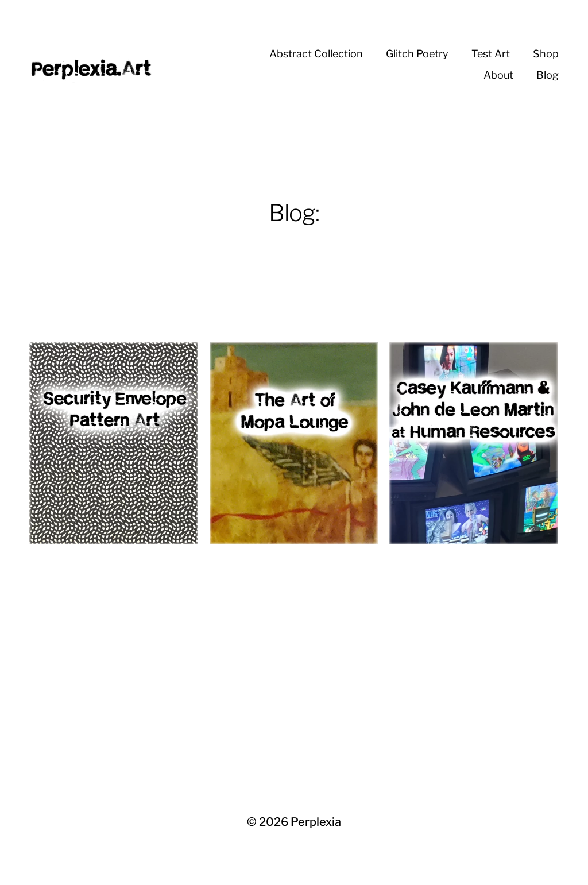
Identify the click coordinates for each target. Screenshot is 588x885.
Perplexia (316, 822)
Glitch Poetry (417, 54)
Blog (548, 75)
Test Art (491, 54)
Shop (546, 54)
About (498, 75)
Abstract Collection (316, 54)
